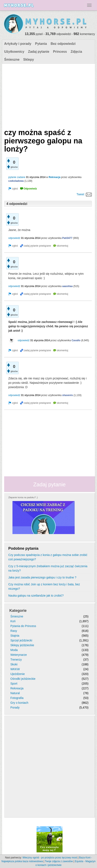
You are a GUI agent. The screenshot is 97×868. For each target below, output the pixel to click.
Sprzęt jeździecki (21, 640)
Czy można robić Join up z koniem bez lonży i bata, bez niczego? (44, 586)
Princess (60, 52)
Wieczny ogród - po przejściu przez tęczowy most (50, 858)
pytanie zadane (17, 177)
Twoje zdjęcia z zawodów (59, 861)
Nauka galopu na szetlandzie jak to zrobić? (36, 596)
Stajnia (15, 636)
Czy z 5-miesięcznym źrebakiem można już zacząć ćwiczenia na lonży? (48, 568)
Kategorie (18, 611)
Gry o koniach (19, 703)
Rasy (14, 631)
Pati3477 (67, 238)
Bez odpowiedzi (63, 44)
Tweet (80, 194)
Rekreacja (55, 177)
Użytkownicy (14, 52)
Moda (14, 650)
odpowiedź (14, 238)
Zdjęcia (76, 52)
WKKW (15, 669)
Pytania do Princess (23, 626)
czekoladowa (16, 181)
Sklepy (29, 60)
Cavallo (76, 340)
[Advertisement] (48, 95)
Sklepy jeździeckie (22, 645)
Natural (15, 693)
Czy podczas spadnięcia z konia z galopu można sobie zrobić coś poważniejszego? (48, 557)
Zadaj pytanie (39, 52)
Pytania (41, 44)
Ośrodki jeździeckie (23, 679)
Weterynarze (19, 655)
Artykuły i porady (18, 44)
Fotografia (17, 698)
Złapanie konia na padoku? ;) (23, 497)
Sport (14, 684)
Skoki (14, 664)
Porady (15, 707)
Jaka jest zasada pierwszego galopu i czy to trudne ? (42, 577)
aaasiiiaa (68, 286)
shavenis (68, 395)
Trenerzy (16, 660)
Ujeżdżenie (18, 674)
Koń (13, 621)
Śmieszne (12, 60)
